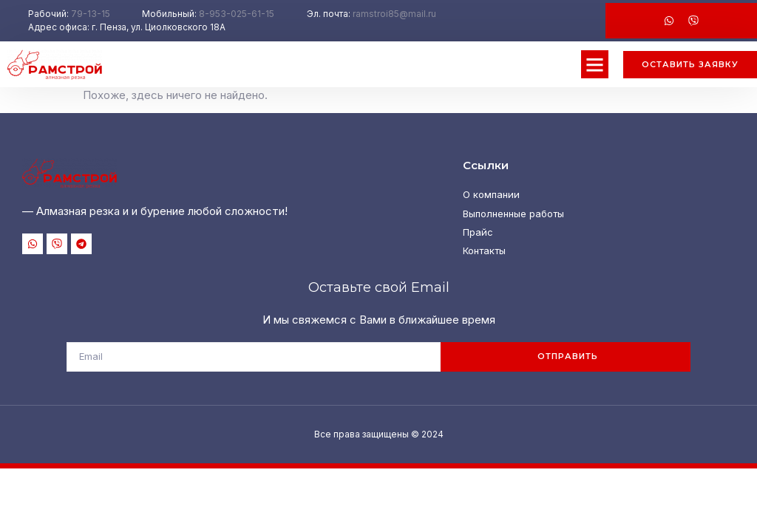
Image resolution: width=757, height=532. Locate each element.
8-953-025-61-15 (237, 14)
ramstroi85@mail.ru (394, 14)
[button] (595, 64)
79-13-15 (91, 14)
